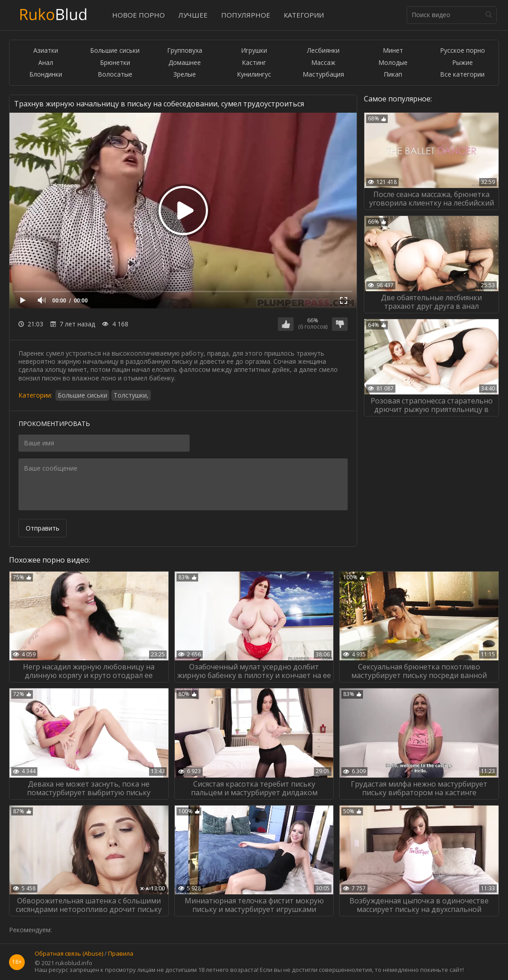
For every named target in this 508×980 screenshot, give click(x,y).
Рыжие (463, 63)
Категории (304, 15)
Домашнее (185, 63)
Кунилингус (254, 75)
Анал (46, 63)
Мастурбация (323, 75)
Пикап (393, 75)
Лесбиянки (323, 51)
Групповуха (185, 51)
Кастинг (254, 63)
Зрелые (185, 75)
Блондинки (46, 75)
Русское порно (463, 51)
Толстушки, (131, 395)
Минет (393, 51)
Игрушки (254, 51)
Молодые (393, 63)
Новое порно (138, 15)
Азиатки (46, 51)
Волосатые (115, 75)
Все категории (462, 75)
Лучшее (193, 15)
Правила (121, 954)
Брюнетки (115, 63)
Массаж (323, 63)
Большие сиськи (115, 51)
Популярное (246, 15)
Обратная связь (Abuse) (69, 954)
